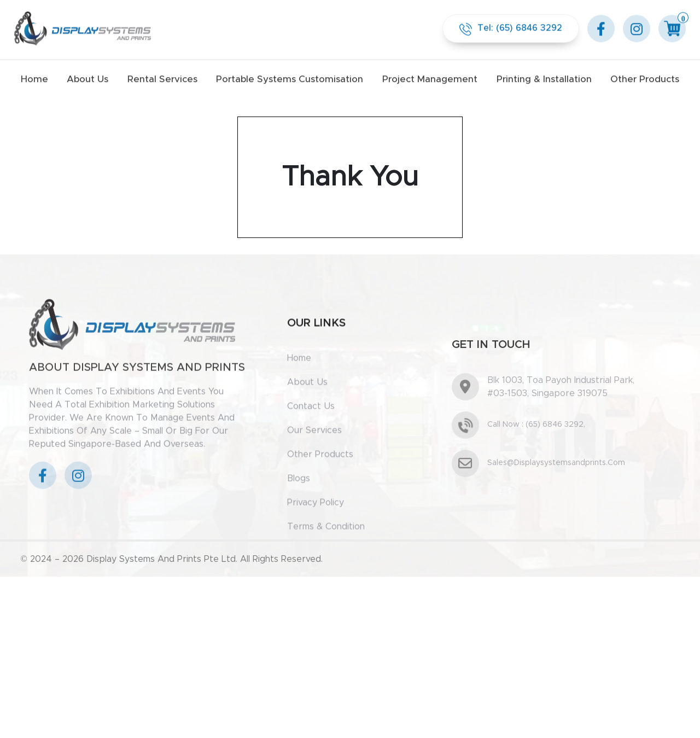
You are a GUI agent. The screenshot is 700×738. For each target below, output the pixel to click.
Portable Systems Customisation (290, 77)
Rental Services (162, 77)
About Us (87, 77)
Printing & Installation (544, 77)
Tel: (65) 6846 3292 (511, 27)
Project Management (430, 77)
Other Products (645, 77)
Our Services (314, 452)
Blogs (299, 500)
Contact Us (311, 428)
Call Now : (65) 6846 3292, (536, 456)
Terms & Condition (326, 548)
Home (34, 77)
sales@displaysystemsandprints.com (556, 494)
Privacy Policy (316, 524)
